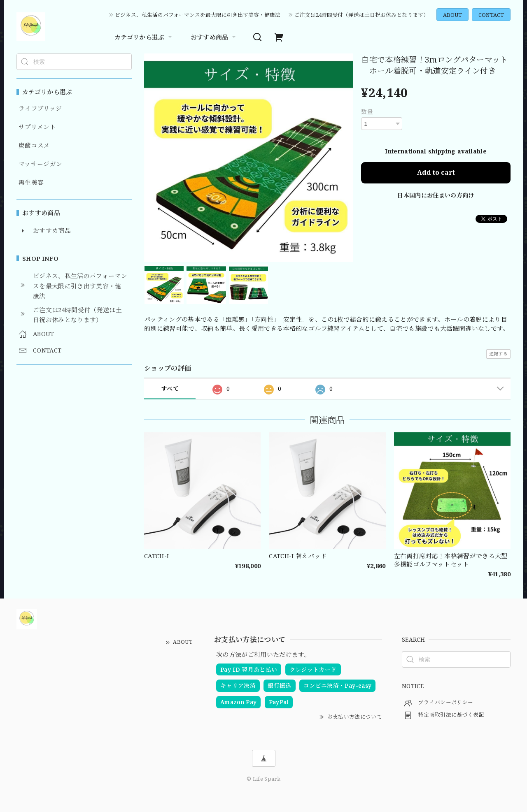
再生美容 (31, 183)
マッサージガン (40, 164)
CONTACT (491, 15)
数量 (367, 112)
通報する (498, 354)
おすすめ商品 (214, 37)
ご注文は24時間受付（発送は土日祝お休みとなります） (361, 15)
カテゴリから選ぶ (144, 37)
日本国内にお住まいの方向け (436, 195)
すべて (170, 389)
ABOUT (452, 15)
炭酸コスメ (34, 146)
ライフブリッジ (40, 109)
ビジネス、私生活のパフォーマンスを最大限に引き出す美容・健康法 (198, 15)
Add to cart (436, 172)
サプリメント (37, 127)
